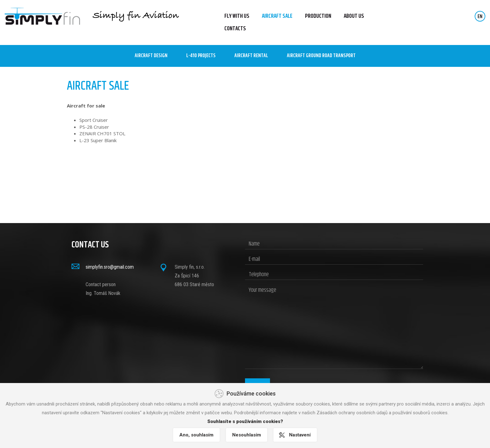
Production (318, 16)
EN (480, 17)
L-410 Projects (201, 56)
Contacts (235, 29)
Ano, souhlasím (196, 435)
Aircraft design (151, 56)
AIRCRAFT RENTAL (251, 56)
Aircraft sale (277, 16)
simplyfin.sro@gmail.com (110, 267)
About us (354, 16)
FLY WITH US (237, 16)
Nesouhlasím (247, 435)
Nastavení (300, 435)
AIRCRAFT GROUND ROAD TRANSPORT (321, 56)
